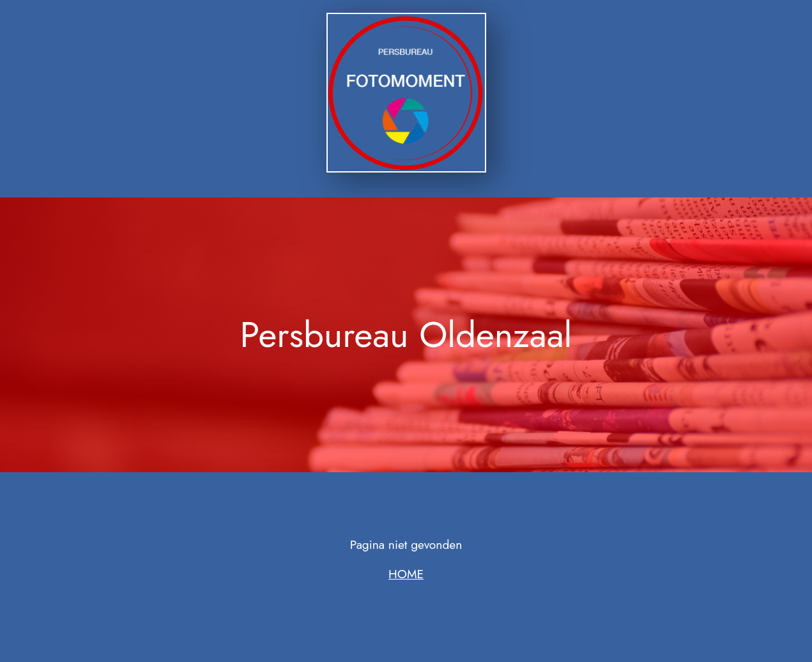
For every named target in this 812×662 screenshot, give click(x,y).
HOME (406, 574)
